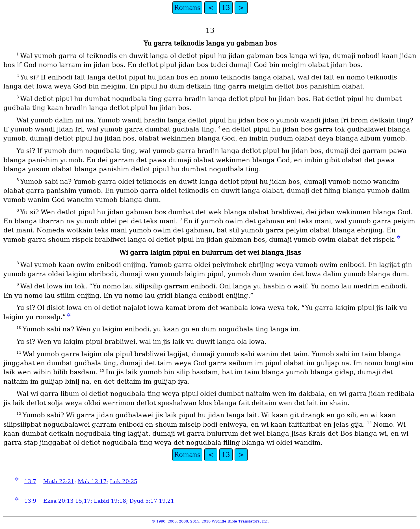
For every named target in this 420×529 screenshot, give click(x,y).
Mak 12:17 (92, 481)
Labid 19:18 (110, 501)
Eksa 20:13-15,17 (67, 501)
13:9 (30, 501)
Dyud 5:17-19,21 (152, 501)
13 (226, 8)
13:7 (30, 481)
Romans (187, 8)
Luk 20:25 (124, 481)
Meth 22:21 (59, 481)
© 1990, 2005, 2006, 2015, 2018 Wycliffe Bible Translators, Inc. (210, 521)
